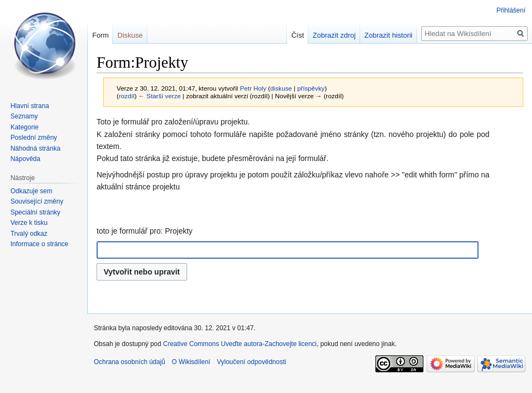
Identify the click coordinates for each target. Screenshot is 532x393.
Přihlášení (511, 10)
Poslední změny (34, 138)
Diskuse (130, 35)
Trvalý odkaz (29, 234)
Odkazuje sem (31, 191)
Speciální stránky (35, 212)
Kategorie (24, 127)
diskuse (281, 88)
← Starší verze (160, 96)
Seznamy (24, 116)
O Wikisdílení (191, 362)
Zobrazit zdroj (334, 35)
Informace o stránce (39, 244)
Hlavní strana (30, 106)
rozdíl (127, 96)
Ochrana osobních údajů (130, 362)
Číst (298, 35)
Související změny (37, 201)
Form (100, 35)
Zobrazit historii (388, 35)
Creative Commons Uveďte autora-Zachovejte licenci (240, 344)
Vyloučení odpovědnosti (251, 362)
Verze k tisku (29, 223)
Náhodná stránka (35, 148)
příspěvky (311, 88)
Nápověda (25, 159)
